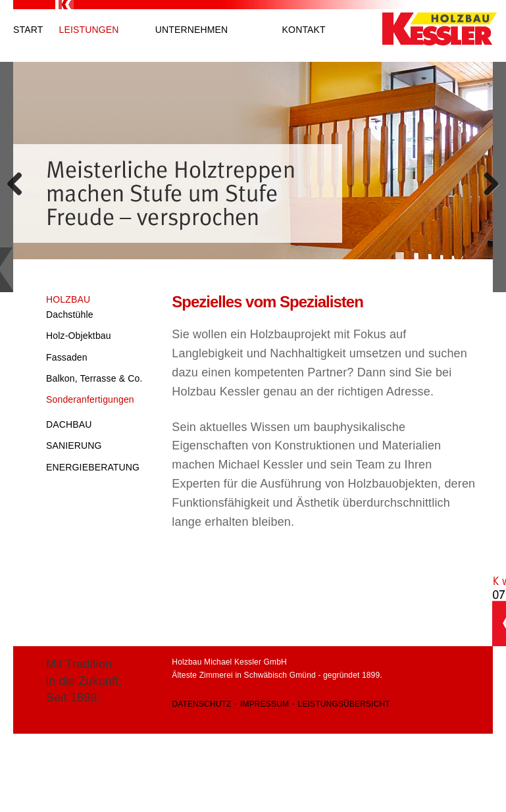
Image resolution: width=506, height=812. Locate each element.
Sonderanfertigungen (90, 399)
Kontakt (304, 30)
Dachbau (69, 424)
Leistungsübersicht (344, 704)
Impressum (265, 704)
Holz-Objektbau (79, 336)
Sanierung (74, 445)
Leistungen (89, 30)
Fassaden (67, 357)
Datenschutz (201, 704)
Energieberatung (93, 467)
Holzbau (68, 299)
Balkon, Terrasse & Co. (94, 378)
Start (28, 30)
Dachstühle (70, 315)
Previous (23, 180)
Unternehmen (192, 30)
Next (483, 180)
